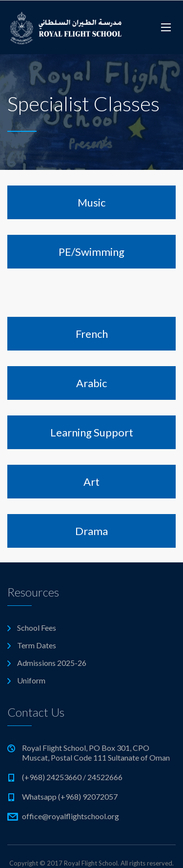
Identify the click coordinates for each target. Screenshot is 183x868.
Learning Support (92, 432)
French (92, 334)
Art (91, 482)
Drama (91, 531)
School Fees (37, 628)
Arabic (91, 383)
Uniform (31, 680)
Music (91, 202)
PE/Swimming (91, 252)
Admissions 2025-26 (52, 663)
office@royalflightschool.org (71, 816)
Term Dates (37, 645)
